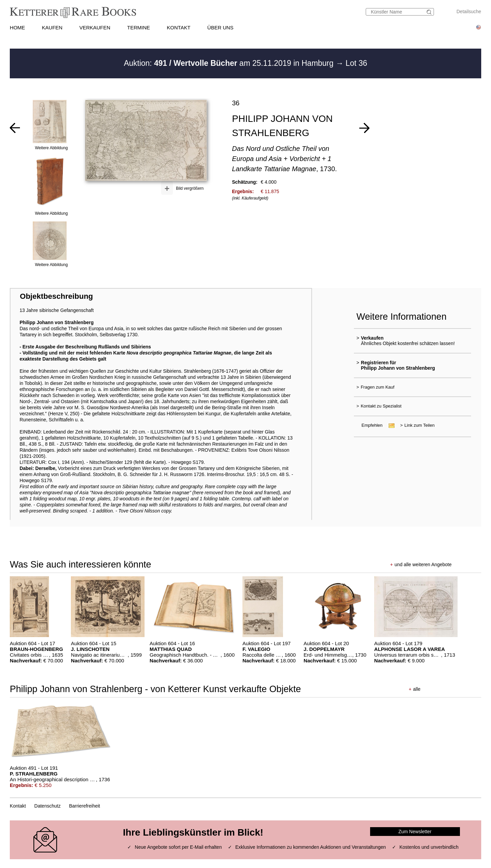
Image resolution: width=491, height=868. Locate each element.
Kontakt (18, 806)
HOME (17, 28)
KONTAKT (179, 28)
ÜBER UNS (221, 28)
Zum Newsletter (415, 832)
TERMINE (139, 28)
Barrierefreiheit (84, 806)
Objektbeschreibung (56, 296)
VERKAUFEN (95, 28)
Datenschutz (48, 806)
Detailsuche (469, 11)
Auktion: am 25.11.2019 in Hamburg (230, 63)
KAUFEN (52, 28)
